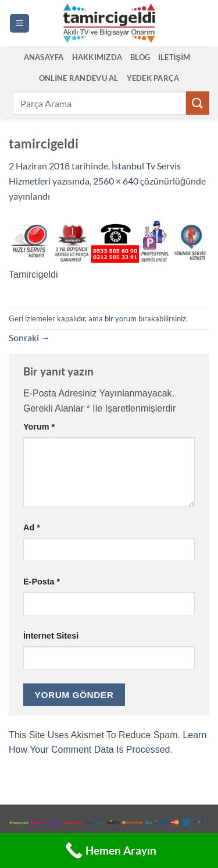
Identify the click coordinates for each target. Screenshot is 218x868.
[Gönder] (198, 103)
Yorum (39, 427)
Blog (140, 57)
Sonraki (29, 337)
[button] (19, 24)
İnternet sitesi (51, 636)
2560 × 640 (116, 181)
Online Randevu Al (79, 78)
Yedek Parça (153, 78)
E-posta (42, 582)
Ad (32, 527)
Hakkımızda (97, 57)
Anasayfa (44, 57)
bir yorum (121, 318)
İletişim (174, 57)
